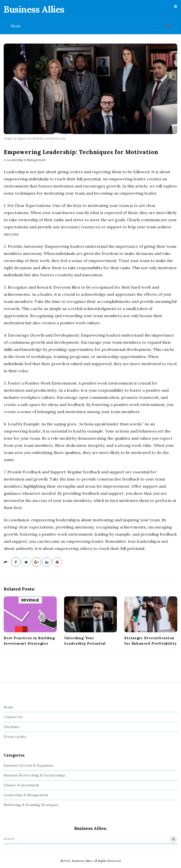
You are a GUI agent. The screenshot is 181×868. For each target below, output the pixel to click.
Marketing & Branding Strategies (31, 805)
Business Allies (34, 9)
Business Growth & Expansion (28, 765)
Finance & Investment (21, 785)
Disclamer (12, 727)
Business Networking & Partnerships (34, 775)
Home (9, 707)
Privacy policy (15, 737)
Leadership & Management (26, 160)
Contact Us (13, 717)
